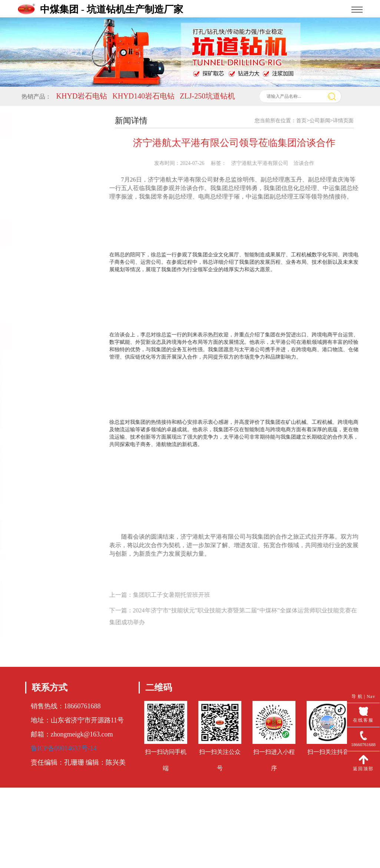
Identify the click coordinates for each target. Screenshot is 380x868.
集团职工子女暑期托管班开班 (177, 595)
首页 (307, 121)
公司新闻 (326, 121)
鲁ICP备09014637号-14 (64, 748)
